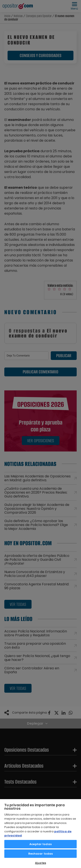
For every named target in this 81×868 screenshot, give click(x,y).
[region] (40, 833)
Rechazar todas (41, 854)
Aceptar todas (40, 844)
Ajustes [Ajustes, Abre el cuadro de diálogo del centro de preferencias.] (40, 863)
